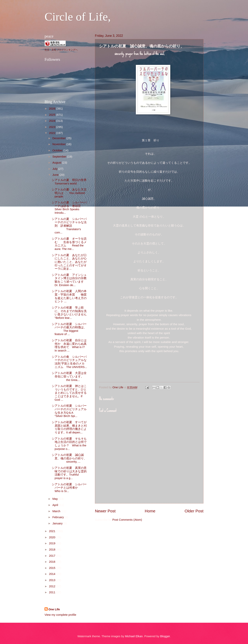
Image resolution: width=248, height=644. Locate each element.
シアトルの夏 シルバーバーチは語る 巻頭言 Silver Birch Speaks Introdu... (69, 208)
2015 (53, 568)
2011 (53, 592)
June (56, 175)
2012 (53, 586)
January (58, 523)
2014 (53, 574)
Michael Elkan (134, 636)
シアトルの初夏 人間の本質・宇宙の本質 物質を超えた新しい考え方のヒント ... (69, 296)
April (56, 505)
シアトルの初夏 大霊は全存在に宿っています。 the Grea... (69, 376)
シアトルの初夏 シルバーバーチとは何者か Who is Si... (78, 488)
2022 (53, 133)
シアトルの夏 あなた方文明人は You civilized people (69, 193)
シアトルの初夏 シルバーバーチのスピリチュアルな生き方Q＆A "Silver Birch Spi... (69, 411)
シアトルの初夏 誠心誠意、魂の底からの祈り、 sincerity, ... (69, 458)
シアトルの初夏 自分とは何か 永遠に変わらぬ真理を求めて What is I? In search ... (69, 345)
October (58, 150)
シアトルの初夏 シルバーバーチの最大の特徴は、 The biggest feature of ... (69, 329)
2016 (53, 562)
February (58, 517)
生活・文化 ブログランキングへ (61, 50)
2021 (53, 531)
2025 (53, 115)
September (60, 157)
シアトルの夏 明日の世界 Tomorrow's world (71, 182)
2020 (53, 537)
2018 (53, 550)
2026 (53, 109)
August (57, 163)
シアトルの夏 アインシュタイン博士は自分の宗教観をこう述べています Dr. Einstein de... (71, 280)
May (55, 499)
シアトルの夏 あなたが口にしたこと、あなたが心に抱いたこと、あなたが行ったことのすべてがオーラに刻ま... (69, 262)
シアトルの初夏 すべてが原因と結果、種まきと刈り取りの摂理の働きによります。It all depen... (69, 427)
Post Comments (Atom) (127, 520)
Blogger (165, 636)
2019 (53, 543)
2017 (53, 556)
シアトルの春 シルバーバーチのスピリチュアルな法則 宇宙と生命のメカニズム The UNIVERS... (69, 362)
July (55, 169)
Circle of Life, (78, 17)
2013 (53, 580)
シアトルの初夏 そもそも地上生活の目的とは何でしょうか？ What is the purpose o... (69, 444)
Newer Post (105, 511)
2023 (53, 127)
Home (150, 511)
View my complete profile (60, 615)
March (57, 511)
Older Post (194, 511)
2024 (53, 121)
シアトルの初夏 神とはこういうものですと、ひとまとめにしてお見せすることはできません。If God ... (69, 393)
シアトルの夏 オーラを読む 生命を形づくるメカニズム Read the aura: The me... (69, 244)
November (59, 144)
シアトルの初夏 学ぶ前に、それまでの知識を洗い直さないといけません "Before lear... (69, 313)
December (59, 138)
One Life (54, 609)
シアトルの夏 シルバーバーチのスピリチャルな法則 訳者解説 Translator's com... (69, 226)
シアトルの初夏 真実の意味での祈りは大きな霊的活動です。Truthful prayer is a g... (69, 473)
